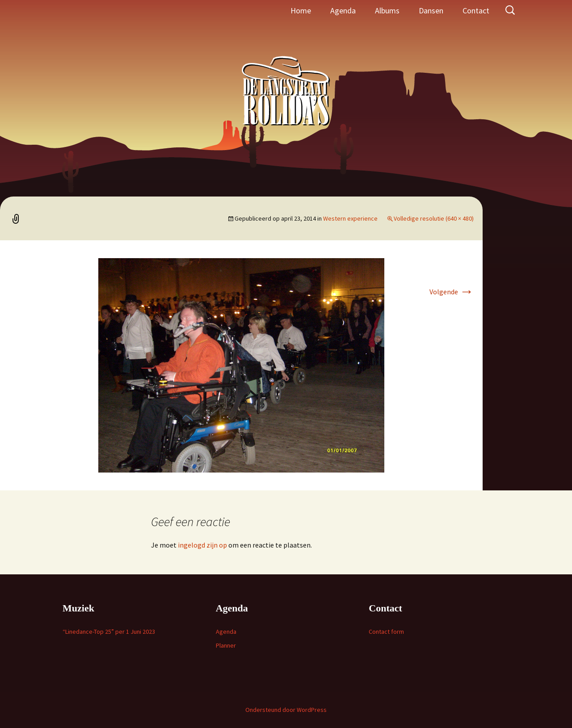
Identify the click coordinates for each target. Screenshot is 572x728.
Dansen (431, 10)
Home (301, 10)
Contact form (386, 632)
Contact (476, 10)
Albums (387, 10)
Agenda (343, 10)
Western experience (350, 218)
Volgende (452, 292)
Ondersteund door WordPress (286, 710)
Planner (226, 645)
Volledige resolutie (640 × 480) (434, 218)
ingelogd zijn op (202, 545)
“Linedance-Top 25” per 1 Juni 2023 (109, 632)
